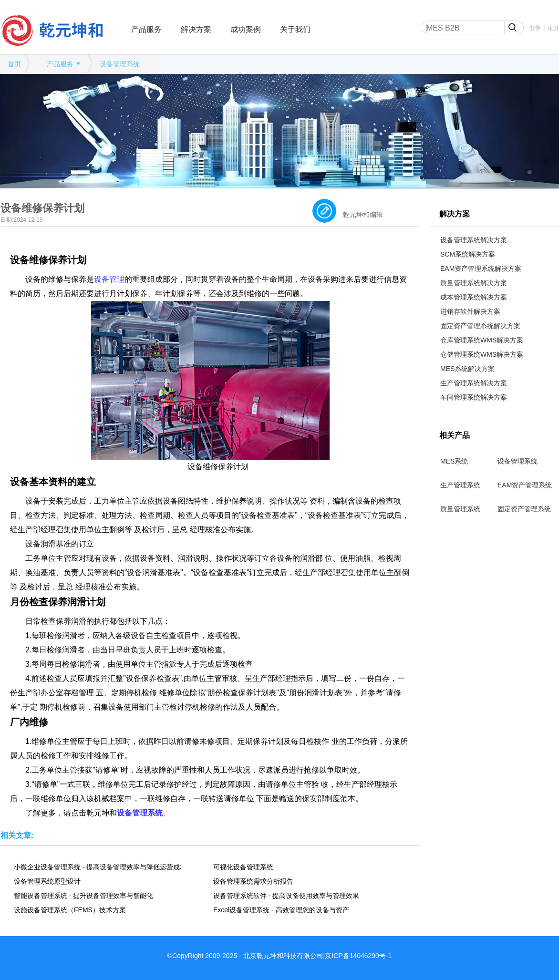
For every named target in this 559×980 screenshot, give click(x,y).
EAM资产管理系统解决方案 (481, 268)
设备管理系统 (120, 64)
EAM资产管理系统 (525, 485)
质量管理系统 (460, 509)
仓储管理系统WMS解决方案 (482, 354)
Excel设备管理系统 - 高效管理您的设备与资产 (281, 910)
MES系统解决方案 (467, 369)
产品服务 (146, 29)
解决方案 (196, 29)
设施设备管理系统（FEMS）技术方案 (70, 910)
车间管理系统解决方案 (474, 397)
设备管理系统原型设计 (47, 881)
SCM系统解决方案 (468, 254)
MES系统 (454, 461)
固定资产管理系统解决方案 (480, 326)
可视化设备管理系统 (243, 867)
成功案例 (246, 29)
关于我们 (295, 29)
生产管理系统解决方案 (474, 383)
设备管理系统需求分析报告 (253, 881)
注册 (553, 28)
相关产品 (455, 435)
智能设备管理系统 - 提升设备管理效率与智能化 (83, 896)
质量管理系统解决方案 (474, 283)
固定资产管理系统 (524, 509)
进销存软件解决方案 (470, 311)
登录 (535, 28)
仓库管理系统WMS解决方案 (482, 340)
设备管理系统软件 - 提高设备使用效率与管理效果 (286, 896)
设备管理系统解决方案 (474, 240)
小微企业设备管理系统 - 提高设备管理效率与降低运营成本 (97, 867)
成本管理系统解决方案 (474, 297)
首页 (14, 64)
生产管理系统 (460, 485)
